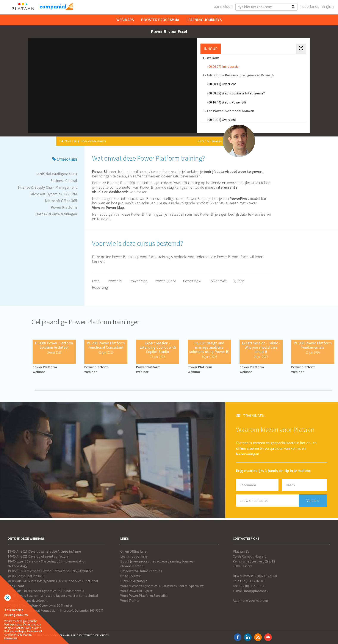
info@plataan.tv (256, 591)
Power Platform (64, 207)
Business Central (64, 181)
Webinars (125, 20)
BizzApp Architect (134, 581)
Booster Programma (160, 20)
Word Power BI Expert (136, 591)
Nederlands (310, 6)
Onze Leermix (130, 576)
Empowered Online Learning (141, 571)
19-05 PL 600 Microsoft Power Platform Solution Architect (50, 571)
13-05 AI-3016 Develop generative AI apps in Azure (44, 551)
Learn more (11, 638)
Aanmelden (223, 6)
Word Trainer (130, 600)
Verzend (313, 501)
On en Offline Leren (134, 551)
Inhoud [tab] (211, 49)
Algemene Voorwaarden (250, 600)
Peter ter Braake (210, 141)
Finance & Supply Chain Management (47, 187)
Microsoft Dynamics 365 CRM (54, 194)
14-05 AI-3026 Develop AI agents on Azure (38, 556)
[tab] (301, 49)
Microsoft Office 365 (61, 201)
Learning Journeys (204, 20)
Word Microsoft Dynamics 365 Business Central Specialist (162, 586)
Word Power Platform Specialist (144, 595)
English (328, 6)
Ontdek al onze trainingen (56, 214)
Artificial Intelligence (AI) (57, 174)
